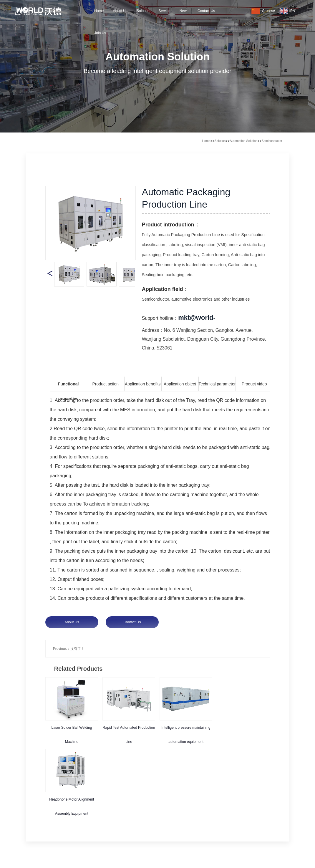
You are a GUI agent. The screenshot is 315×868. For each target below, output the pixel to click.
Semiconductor (272, 141)
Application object (180, 384)
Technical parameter (217, 384)
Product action (106, 384)
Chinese (263, 11)
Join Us (100, 33)
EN (287, 11)
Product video (254, 384)
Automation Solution (243, 141)
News (184, 11)
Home (99, 11)
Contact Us (206, 11)
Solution (143, 11)
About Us (120, 11)
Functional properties (68, 386)
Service (165, 11)
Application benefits (143, 384)
